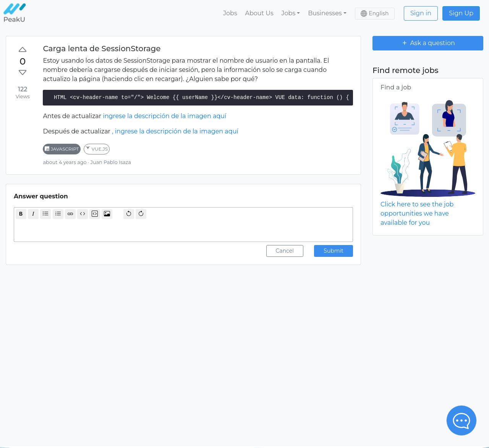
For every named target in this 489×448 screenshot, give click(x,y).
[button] (291, 13)
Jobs (230, 13)
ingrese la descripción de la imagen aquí (164, 116)
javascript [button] (62, 149)
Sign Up (461, 13)
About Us (259, 13)
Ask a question (428, 43)
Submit (334, 251)
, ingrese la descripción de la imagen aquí (175, 131)
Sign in (421, 13)
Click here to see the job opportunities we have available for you (417, 213)
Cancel (285, 251)
